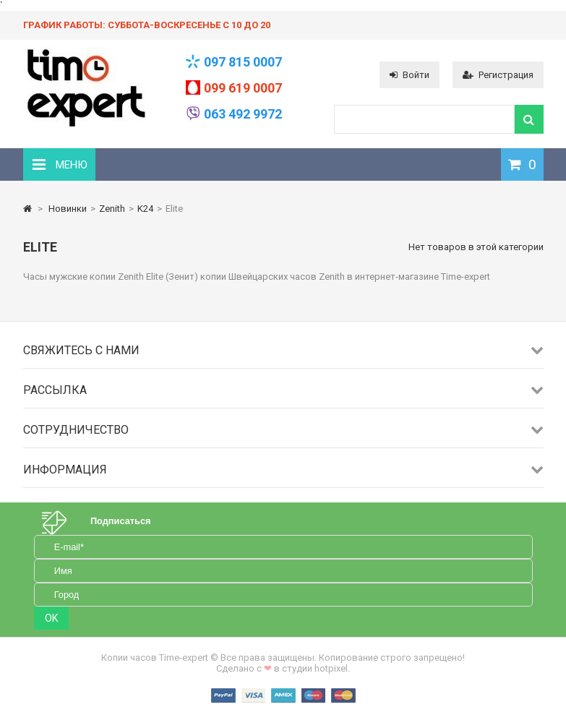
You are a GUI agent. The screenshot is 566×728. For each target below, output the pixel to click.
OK (51, 618)
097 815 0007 (243, 62)
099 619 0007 (243, 88)
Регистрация (498, 75)
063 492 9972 (243, 114)
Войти (410, 75)
